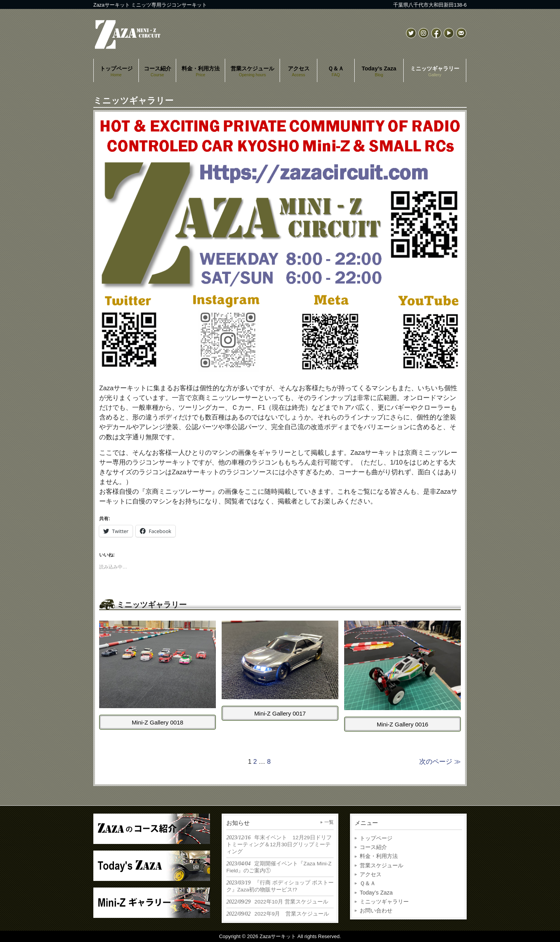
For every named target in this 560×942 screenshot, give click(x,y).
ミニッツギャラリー (384, 902)
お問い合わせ (376, 910)
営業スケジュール (381, 865)
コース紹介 (373, 847)
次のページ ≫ (440, 762)
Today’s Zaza (376, 893)
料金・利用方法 (379, 856)
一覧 (329, 822)
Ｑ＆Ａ (368, 883)
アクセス (371, 874)
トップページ (376, 838)
